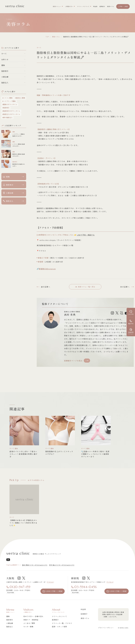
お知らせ (5, 59)
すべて (4, 54)
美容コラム (56, 37)
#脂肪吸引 (6, 108)
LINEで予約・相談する (86, 235)
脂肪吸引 (5, 71)
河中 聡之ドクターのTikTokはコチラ (62, 565)
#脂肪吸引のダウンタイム (11, 111)
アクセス (50, 582)
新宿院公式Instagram (47, 269)
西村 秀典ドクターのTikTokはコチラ (35, 565)
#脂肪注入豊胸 (20, 98)
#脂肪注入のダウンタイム (11, 114)
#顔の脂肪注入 (7, 117)
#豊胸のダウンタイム (10, 104)
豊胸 (3, 65)
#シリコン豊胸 (7, 98)
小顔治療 (5, 77)
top (47, 37)
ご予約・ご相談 (123, 6)
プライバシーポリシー (106, 628)
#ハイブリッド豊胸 (9, 101)
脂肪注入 (5, 83)
